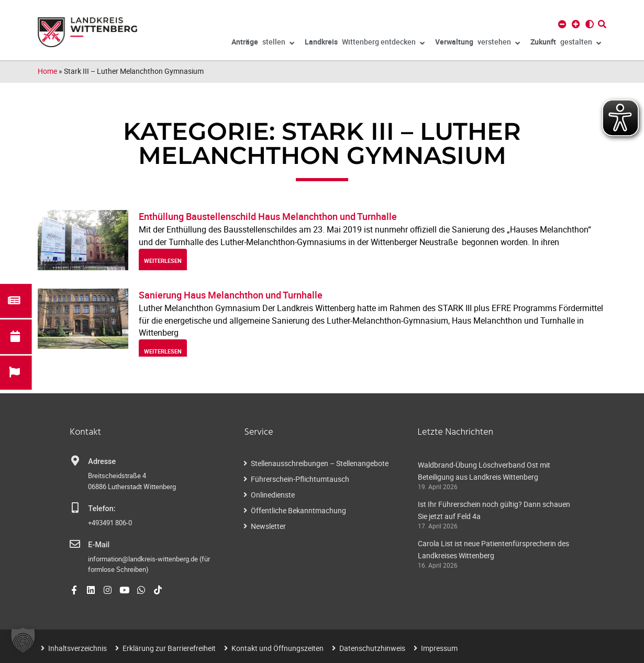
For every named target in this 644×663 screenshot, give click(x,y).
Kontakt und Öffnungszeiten (277, 648)
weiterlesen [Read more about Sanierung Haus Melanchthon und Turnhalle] (163, 351)
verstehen (478, 43)
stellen (263, 43)
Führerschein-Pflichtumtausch (300, 479)
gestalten (566, 43)
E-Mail (99, 545)
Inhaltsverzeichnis (77, 648)
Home (47, 71)
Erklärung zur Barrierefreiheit (169, 648)
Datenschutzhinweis (372, 648)
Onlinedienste (273, 495)
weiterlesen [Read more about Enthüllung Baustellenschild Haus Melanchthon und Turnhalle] (163, 261)
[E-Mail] (75, 544)
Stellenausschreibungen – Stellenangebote (320, 463)
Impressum (439, 648)
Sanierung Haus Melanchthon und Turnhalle (231, 295)
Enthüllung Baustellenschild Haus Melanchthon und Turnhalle (268, 216)
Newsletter (268, 526)
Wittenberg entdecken (365, 43)
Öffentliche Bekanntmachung (298, 510)
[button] (23, 640)
